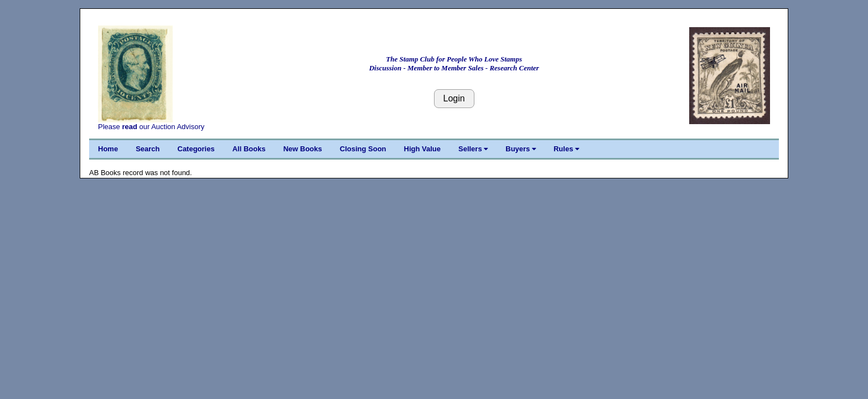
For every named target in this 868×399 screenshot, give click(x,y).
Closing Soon (363, 149)
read (129, 127)
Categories (196, 149)
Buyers (521, 149)
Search (148, 149)
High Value (422, 149)
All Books (249, 149)
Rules (566, 149)
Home (108, 149)
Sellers (473, 149)
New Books (303, 149)
